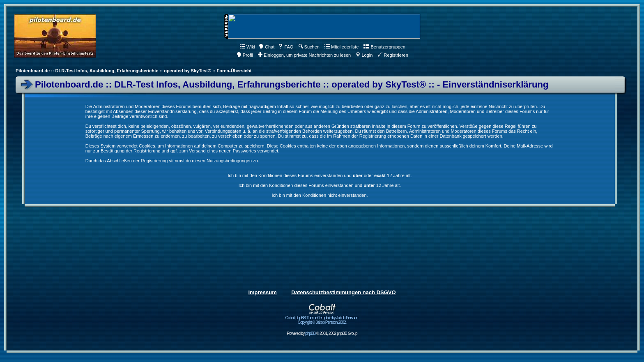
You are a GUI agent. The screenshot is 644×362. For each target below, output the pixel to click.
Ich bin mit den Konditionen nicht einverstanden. (320, 195)
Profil (245, 55)
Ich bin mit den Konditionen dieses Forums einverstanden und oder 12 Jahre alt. (320, 175)
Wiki (247, 47)
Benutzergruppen (384, 47)
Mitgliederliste (342, 47)
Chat (267, 47)
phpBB (310, 333)
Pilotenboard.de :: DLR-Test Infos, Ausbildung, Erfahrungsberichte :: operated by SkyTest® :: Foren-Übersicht (133, 71)
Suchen (309, 47)
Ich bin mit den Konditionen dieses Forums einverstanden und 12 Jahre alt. (320, 185)
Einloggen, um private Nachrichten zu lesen (304, 55)
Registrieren (393, 55)
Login (364, 55)
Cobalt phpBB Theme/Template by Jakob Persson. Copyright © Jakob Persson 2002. (322, 318)
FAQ (286, 47)
